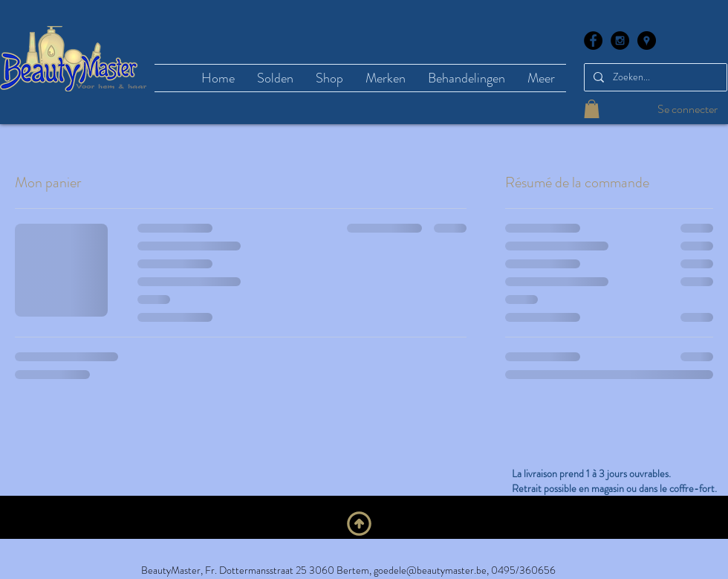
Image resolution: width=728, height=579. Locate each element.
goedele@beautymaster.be (430, 570)
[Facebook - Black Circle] (593, 41)
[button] (592, 109)
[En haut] (359, 523)
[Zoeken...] (654, 77)
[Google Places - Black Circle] (647, 41)
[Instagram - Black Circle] (620, 41)
